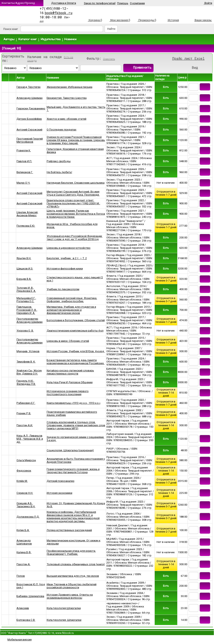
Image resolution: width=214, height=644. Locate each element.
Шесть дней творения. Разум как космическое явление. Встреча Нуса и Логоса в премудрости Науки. (76, 214)
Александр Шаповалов (24, 542)
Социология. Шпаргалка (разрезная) (70, 450)
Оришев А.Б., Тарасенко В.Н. (26, 505)
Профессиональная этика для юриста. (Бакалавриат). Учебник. (71, 552)
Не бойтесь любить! (59, 172)
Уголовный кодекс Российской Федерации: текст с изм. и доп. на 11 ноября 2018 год (75, 238)
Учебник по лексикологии (63, 289)
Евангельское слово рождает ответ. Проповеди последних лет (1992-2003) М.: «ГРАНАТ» (73, 203)
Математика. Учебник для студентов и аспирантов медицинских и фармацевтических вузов (71, 310)
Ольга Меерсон (26, 460)
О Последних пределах (62, 130)
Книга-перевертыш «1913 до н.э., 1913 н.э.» (74, 403)
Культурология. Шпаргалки (64, 620)
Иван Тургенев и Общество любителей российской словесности (72, 586)
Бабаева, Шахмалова (30, 596)
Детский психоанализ (61, 481)
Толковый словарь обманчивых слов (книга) (76, 564)
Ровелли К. (24, 150)
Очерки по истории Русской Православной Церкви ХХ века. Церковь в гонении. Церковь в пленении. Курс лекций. (76, 140)
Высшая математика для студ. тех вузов (73, 576)
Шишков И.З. (25, 269)
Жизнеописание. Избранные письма (70, 87)
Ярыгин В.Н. (24, 258)
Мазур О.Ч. (23, 183)
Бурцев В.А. (24, 279)
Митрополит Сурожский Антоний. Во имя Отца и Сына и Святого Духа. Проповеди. (73, 193)
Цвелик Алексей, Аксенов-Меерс (27, 214)
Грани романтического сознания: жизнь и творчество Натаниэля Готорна (73, 471)
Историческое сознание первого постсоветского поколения (68, 393)
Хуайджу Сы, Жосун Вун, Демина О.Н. (29, 372)
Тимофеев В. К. (26, 362)
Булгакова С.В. (26, 620)
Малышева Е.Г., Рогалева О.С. (26, 300)
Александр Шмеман (30, 98)
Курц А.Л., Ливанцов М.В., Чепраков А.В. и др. (30, 439)
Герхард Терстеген (29, 87)
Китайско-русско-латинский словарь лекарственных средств (70, 372)
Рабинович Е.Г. (26, 403)
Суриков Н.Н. (25, 493)
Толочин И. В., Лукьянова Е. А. (26, 289)
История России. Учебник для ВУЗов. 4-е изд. (76, 351)
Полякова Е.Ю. (26, 226)
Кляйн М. (22, 481)
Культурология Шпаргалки (64, 608)
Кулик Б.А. (23, 530)
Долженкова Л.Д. (28, 517)
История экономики (59, 493)
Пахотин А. (23, 564)
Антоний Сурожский (29, 130)
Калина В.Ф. (24, 552)
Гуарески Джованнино (31, 108)
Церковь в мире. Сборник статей (68, 341)
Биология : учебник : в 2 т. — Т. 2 (67, 258)
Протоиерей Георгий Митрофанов (30, 140)
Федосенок (24, 471)
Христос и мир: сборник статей (67, 119)
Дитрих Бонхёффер (29, 119)
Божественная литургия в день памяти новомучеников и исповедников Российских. (76, 362)
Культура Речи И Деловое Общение (70, 382)
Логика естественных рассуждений (69, 530)
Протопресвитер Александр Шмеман (30, 320)
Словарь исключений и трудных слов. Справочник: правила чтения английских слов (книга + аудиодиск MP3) (76, 425)
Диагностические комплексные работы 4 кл (75, 331)
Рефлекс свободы (59, 161)
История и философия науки (65, 269)
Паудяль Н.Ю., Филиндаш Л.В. (26, 382)
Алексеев (23, 608)
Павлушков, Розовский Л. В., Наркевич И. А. (27, 310)
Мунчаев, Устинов (28, 351)
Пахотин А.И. (25, 425)
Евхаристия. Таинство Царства (67, 98)
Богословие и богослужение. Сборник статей (76, 320)
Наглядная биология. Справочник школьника (76, 183)
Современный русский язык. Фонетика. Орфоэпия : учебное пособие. (72, 300)
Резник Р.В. (24, 413)
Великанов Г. (25, 172)
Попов (21, 576)
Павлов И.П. (24, 161)
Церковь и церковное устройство (69, 248)
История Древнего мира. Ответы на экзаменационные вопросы (70, 596)
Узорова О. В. (25, 331)
